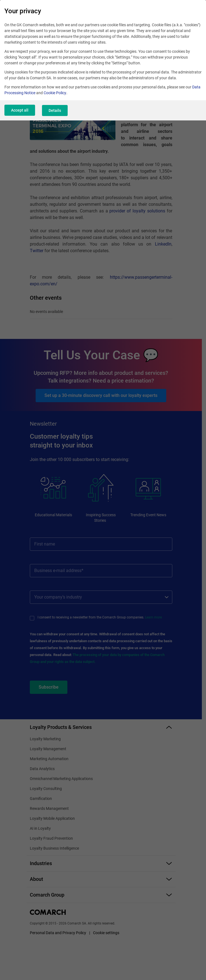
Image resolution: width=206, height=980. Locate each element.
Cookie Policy (55, 93)
